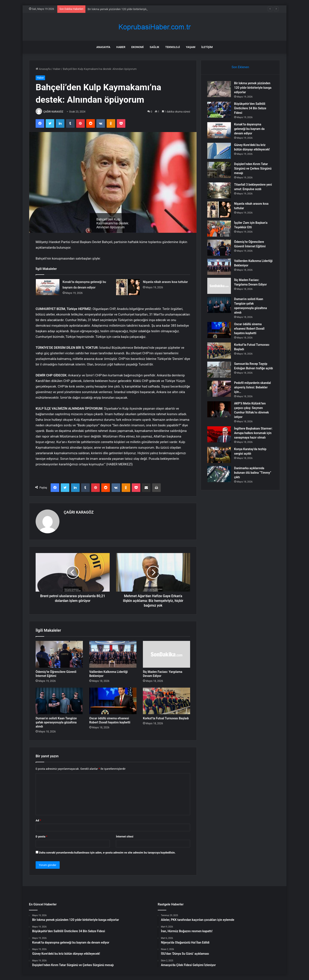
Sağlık (154, 47)
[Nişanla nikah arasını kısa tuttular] (128, 287)
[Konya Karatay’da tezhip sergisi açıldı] (219, 455)
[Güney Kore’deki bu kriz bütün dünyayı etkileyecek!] (219, 151)
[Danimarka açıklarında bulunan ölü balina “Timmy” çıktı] (219, 474)
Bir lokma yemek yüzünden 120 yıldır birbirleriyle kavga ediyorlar (253, 88)
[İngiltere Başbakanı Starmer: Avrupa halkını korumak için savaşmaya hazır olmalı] (219, 434)
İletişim (207, 47)
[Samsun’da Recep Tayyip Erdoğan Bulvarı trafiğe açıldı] (219, 370)
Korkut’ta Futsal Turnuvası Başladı (166, 718)
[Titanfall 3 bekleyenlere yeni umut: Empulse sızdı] (219, 190)
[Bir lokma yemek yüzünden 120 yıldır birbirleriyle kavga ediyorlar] (219, 89)
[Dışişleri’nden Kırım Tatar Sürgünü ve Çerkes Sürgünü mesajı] (219, 170)
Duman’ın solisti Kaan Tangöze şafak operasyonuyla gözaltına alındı (56, 722)
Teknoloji (173, 47)
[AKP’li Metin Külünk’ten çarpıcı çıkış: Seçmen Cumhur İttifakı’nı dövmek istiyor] (219, 409)
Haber (121, 47)
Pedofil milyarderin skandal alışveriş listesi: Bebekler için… (252, 387)
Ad (38, 820)
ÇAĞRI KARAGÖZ (53, 112)
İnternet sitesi (125, 836)
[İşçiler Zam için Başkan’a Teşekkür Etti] (219, 229)
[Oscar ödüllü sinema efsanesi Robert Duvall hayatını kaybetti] (113, 701)
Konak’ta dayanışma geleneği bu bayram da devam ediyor (249, 129)
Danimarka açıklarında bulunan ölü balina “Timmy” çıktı (253, 473)
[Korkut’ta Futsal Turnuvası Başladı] (167, 701)
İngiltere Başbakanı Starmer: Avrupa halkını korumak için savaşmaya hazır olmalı (253, 433)
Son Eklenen (240, 67)
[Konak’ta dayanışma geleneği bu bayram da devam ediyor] (48, 287)
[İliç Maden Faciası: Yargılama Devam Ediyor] (167, 654)
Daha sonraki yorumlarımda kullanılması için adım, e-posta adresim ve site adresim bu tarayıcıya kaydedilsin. (107, 853)
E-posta (41, 836)
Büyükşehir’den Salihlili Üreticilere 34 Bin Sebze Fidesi (250, 108)
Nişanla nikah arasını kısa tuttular (165, 282)
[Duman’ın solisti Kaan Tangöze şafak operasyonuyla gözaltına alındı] (59, 701)
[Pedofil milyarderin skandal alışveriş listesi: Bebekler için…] (219, 389)
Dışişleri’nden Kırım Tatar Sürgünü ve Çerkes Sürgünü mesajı (253, 168)
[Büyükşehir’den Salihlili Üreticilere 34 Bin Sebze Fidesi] (219, 110)
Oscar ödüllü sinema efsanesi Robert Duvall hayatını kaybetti (249, 329)
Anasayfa (103, 47)
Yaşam (191, 47)
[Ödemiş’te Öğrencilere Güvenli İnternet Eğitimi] (59, 654)
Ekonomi (138, 47)
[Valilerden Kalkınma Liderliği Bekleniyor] (113, 654)
